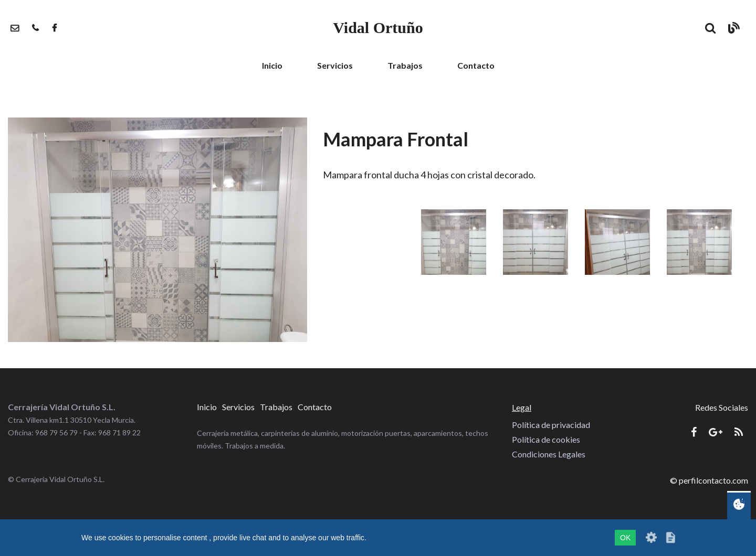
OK (625, 538)
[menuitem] (272, 66)
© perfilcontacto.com (709, 480)
